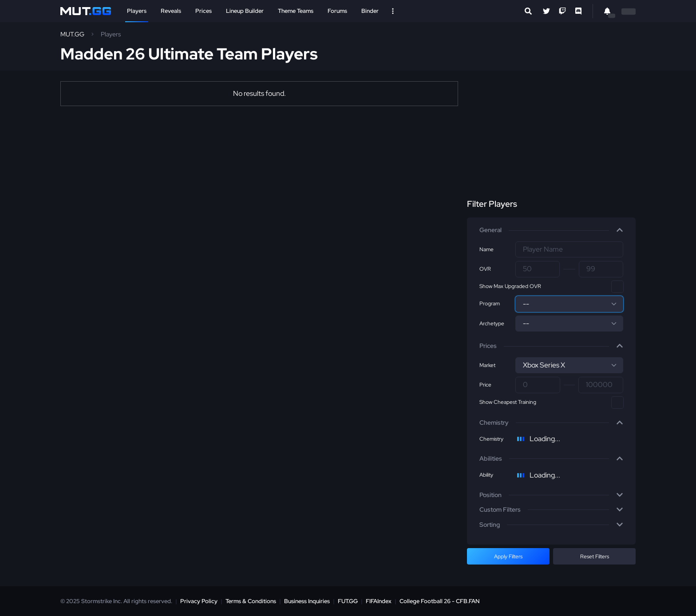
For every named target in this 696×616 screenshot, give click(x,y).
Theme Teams (296, 11)
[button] (551, 230)
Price (485, 385)
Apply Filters (508, 557)
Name (486, 249)
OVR (485, 269)
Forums (337, 11)
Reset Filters (595, 557)
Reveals (171, 11)
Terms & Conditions (251, 601)
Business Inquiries (307, 601)
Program (490, 304)
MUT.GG (72, 34)
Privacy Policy (199, 601)
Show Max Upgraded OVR (510, 286)
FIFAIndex (379, 601)
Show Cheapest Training (508, 402)
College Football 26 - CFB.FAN (440, 601)
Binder (370, 11)
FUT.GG (348, 601)
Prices (204, 11)
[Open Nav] (393, 11)
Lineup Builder (245, 11)
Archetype (492, 324)
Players (137, 11)
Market (487, 365)
